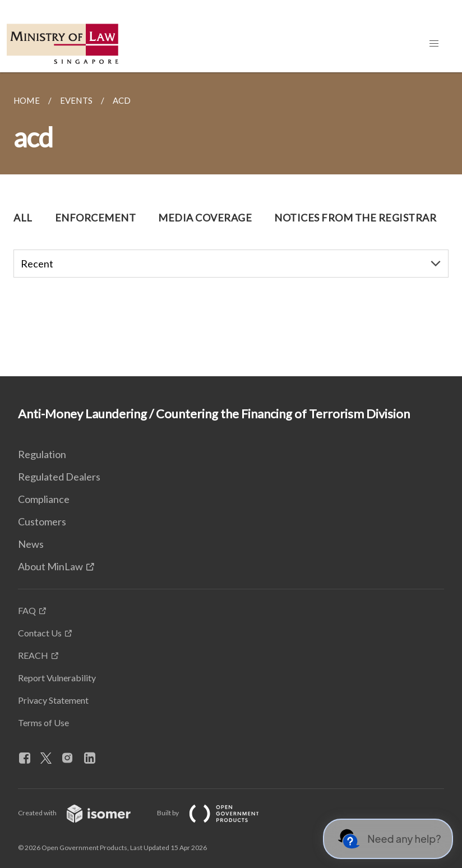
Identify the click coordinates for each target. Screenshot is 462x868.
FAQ (27, 610)
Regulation (42, 454)
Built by (217, 813)
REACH (33, 655)
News (31, 544)
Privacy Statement (53, 700)
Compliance (44, 499)
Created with (83, 813)
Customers (42, 521)
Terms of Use (43, 722)
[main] (231, 224)
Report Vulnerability (57, 678)
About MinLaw (50, 566)
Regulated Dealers (59, 477)
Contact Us (40, 633)
